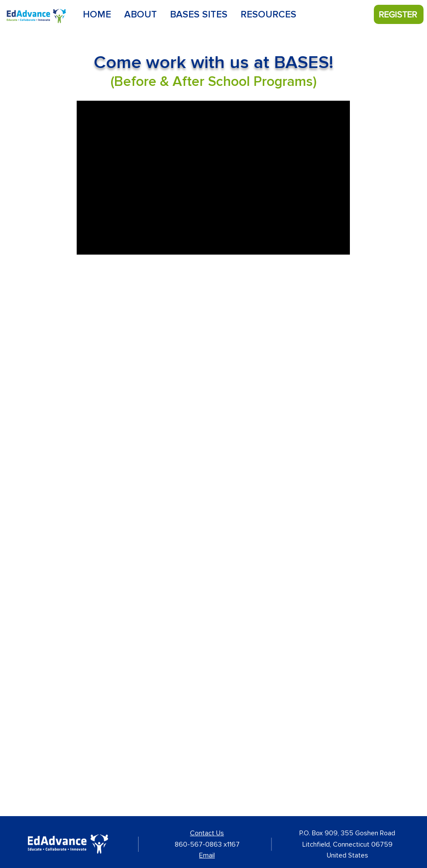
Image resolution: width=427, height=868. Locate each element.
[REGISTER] (399, 14)
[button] (199, 15)
